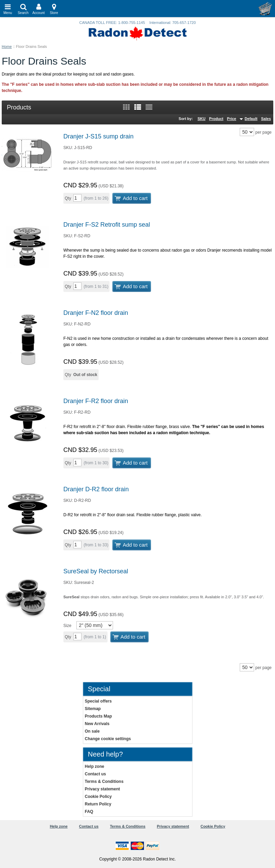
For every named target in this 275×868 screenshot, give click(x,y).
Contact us (96, 774)
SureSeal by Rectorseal (96, 571)
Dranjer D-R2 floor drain (96, 489)
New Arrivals (97, 724)
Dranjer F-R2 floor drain (96, 401)
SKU (202, 119)
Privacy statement (103, 789)
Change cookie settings (108, 739)
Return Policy (98, 804)
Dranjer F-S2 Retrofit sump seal (107, 225)
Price (232, 119)
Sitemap (93, 709)
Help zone (95, 766)
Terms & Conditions (104, 782)
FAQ (89, 812)
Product (216, 119)
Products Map (98, 716)
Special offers (98, 701)
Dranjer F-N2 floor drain (96, 313)
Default (251, 119)
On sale (92, 731)
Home (7, 46)
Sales (266, 119)
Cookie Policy (98, 797)
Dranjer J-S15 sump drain (98, 136)
